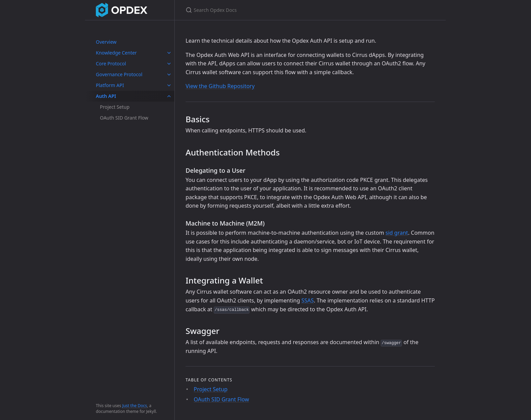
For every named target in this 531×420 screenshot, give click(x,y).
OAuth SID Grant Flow (124, 118)
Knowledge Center (116, 53)
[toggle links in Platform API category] (169, 85)
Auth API (106, 96)
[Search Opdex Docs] (265, 10)
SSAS (308, 300)
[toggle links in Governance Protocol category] (169, 75)
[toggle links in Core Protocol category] (169, 64)
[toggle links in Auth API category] (169, 96)
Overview (106, 42)
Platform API (110, 85)
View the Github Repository (220, 86)
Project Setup (115, 107)
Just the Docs (135, 406)
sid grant (397, 233)
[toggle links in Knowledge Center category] (169, 53)
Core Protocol (111, 64)
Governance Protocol (119, 74)
